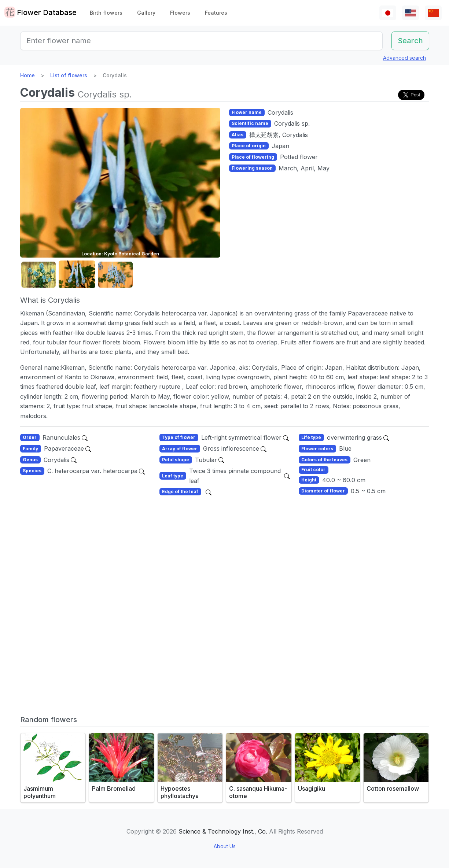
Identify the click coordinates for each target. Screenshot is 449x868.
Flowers (180, 13)
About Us (225, 846)
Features (216, 13)
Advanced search (404, 58)
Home (27, 75)
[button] (38, 275)
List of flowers (69, 75)
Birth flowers (106, 13)
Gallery (146, 13)
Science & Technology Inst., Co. (223, 831)
